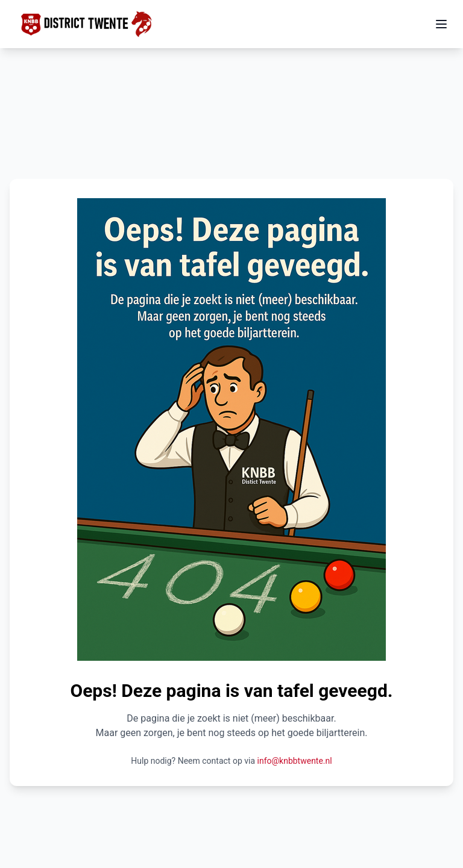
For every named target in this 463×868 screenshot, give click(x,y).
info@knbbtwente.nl (295, 761)
